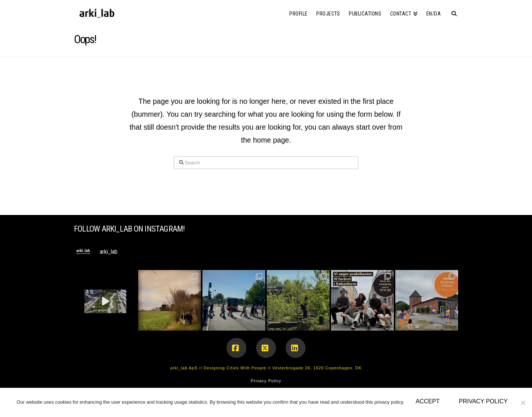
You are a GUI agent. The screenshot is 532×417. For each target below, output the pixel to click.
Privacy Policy (266, 381)
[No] (523, 403)
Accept (428, 401)
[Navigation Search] (452, 11)
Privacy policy (483, 401)
